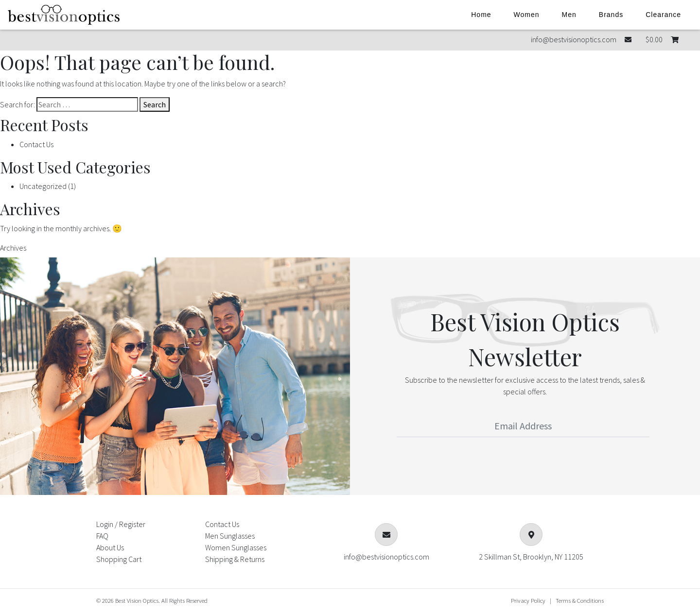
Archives (13, 248)
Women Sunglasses (236, 547)
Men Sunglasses (230, 536)
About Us (110, 547)
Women (527, 15)
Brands (611, 15)
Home (481, 15)
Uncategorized (43, 186)
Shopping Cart (119, 559)
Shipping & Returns (235, 559)
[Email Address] (523, 426)
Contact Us (36, 144)
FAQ (102, 536)
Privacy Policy (528, 600)
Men (569, 15)
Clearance (663, 15)
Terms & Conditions (580, 600)
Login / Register (121, 524)
